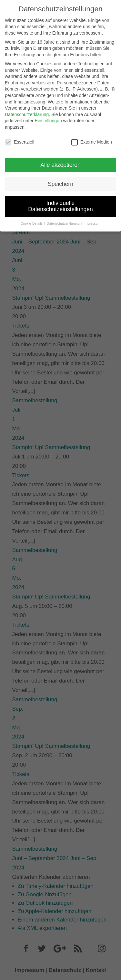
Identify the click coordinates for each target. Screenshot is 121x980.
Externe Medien (92, 139)
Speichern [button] (60, 181)
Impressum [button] (92, 221)
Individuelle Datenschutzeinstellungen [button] (60, 203)
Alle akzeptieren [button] (60, 162)
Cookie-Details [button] (32, 221)
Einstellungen (48, 118)
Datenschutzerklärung (27, 111)
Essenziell (20, 139)
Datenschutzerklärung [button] (64, 221)
